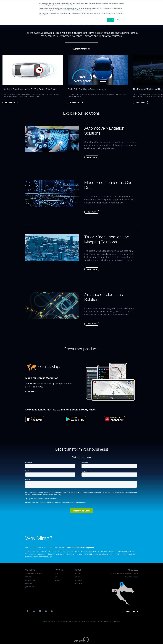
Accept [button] (111, 20)
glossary (58, 580)
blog (56, 573)
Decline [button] (119, 20)
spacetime (29, 577)
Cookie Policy (66, 10)
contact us (78, 580)
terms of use (107, 621)
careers (77, 577)
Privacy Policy (77, 10)
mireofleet (29, 583)
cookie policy (78, 621)
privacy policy (68, 621)
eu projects (78, 583)
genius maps (30, 587)
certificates (116, 621)
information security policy (93, 621)
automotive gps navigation (34, 573)
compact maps (30, 580)
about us (77, 573)
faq (56, 577)
